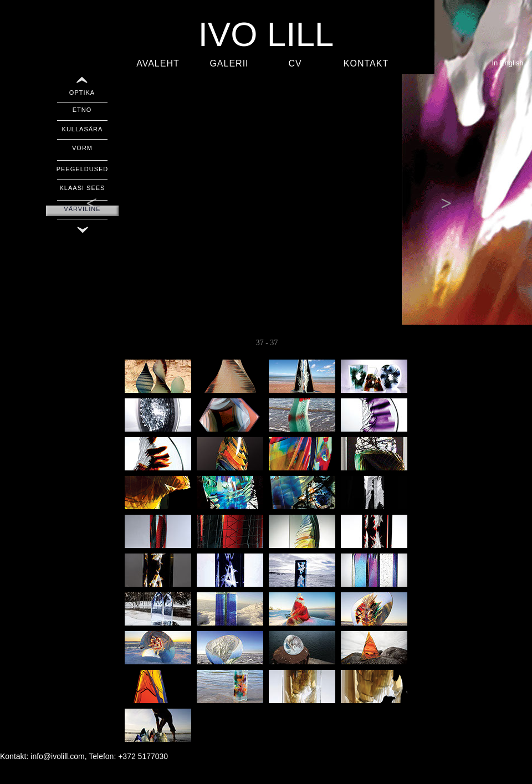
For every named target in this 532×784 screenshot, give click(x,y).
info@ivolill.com (57, 756)
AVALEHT (158, 63)
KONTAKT (366, 63)
